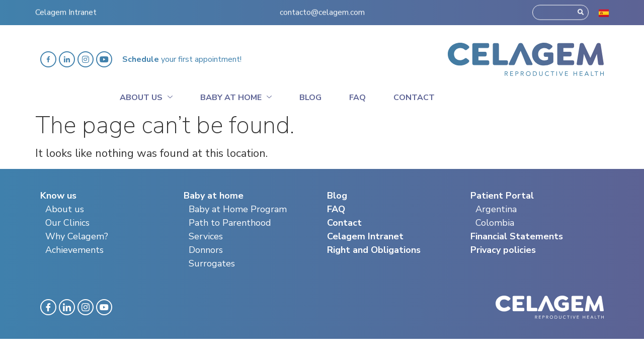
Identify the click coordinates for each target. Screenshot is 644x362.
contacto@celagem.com (322, 7)
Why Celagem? (77, 236)
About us (65, 209)
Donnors (206, 250)
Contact (414, 98)
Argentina (496, 209)
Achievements (74, 250)
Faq (357, 98)
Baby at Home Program (238, 209)
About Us (146, 96)
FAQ (336, 209)
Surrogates (212, 263)
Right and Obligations (374, 250)
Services (206, 236)
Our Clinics (67, 223)
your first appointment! (182, 59)
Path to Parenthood (230, 223)
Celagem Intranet (66, 7)
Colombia (495, 223)
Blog (310, 98)
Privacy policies (503, 250)
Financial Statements (517, 236)
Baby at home (236, 96)
